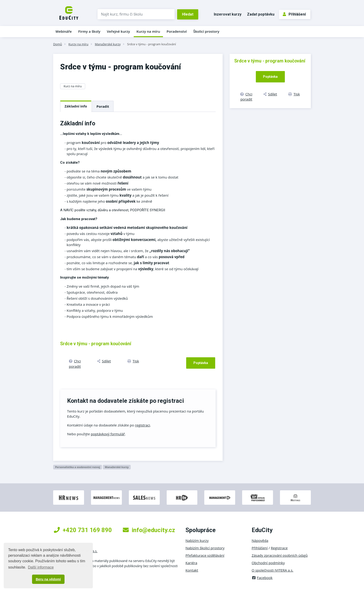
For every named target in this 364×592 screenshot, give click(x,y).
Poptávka (201, 363)
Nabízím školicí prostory (205, 548)
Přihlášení (294, 14)
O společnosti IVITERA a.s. (273, 570)
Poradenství (177, 31)
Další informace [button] (41, 567)
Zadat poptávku (261, 14)
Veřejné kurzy (118, 31)
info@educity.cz (149, 530)
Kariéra (191, 563)
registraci (142, 425)
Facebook (262, 578)
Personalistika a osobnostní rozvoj (77, 467)
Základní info (76, 106)
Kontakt (192, 570)
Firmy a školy (89, 31)
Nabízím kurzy (197, 540)
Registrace (279, 548)
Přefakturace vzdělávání (205, 555)
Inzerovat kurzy (228, 14)
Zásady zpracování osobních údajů (280, 555)
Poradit (103, 106)
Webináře (64, 31)
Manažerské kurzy (108, 44)
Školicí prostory (206, 31)
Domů (58, 44)
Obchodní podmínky (268, 563)
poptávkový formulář (108, 434)
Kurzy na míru (148, 31)
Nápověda (260, 540)
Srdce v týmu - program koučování (151, 44)
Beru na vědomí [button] (48, 579)
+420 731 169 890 (83, 530)
